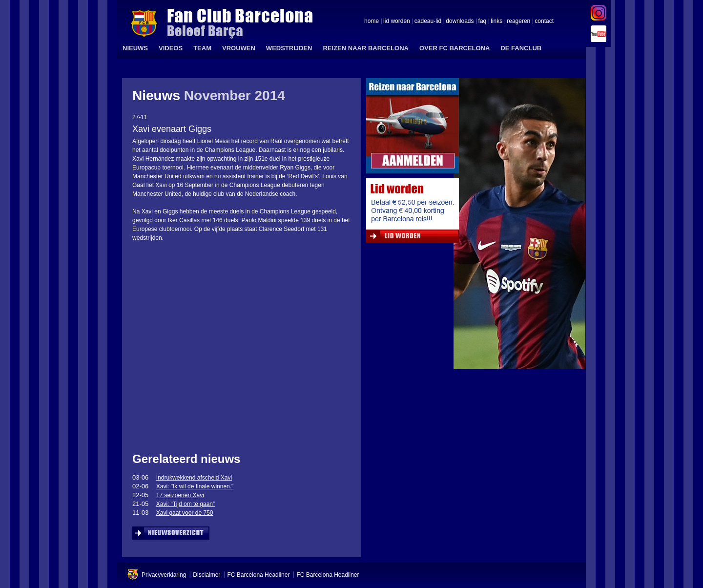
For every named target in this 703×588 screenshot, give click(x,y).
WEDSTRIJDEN (289, 48)
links (496, 21)
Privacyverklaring (164, 575)
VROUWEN (239, 48)
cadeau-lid (428, 21)
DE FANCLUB (521, 48)
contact (544, 21)
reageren (518, 21)
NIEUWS (135, 48)
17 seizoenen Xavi (180, 495)
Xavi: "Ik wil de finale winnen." (195, 486)
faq (483, 21)
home (372, 21)
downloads (460, 21)
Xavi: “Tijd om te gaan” (186, 504)
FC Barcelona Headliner (258, 575)
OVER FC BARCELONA (455, 48)
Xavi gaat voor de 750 (185, 513)
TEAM (202, 48)
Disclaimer (207, 575)
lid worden (397, 21)
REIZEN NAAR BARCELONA (366, 48)
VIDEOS (171, 48)
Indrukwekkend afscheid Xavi (194, 478)
